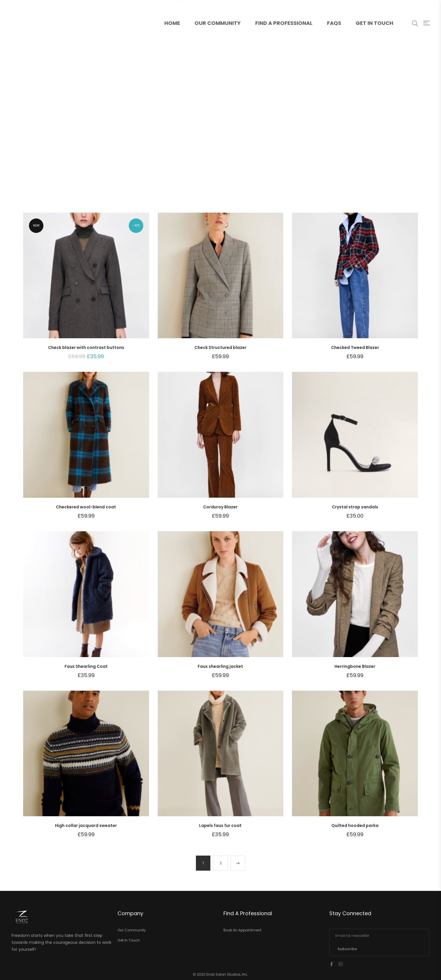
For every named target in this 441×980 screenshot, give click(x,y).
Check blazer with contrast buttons (86, 347)
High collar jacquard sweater (86, 825)
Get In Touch (374, 23)
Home (176, 13)
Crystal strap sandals (355, 507)
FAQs (334, 23)
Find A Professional (284, 23)
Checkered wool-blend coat (86, 507)
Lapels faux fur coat (220, 825)
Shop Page (221, 131)
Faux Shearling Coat (86, 666)
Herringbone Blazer (355, 666)
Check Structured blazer (220, 347)
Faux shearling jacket (220, 666)
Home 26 (194, 131)
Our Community (218, 23)
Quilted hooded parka (355, 825)
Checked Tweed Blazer (355, 347)
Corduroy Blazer (220, 507)
